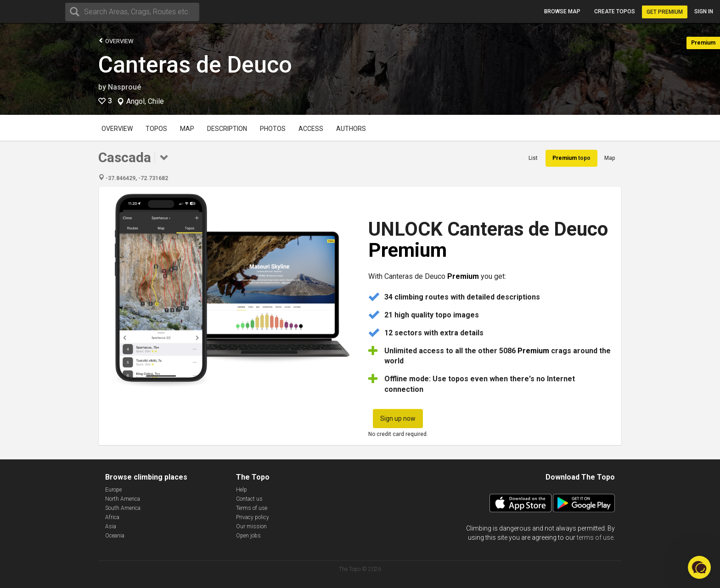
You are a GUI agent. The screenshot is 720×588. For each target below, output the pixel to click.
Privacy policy (253, 517)
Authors (351, 129)
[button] (699, 567)
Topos (156, 129)
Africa (112, 517)
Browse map (562, 11)
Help (242, 490)
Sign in (704, 11)
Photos (273, 129)
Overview (116, 41)
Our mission (251, 526)
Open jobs (248, 536)
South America (123, 508)
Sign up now (398, 418)
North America (123, 499)
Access (311, 129)
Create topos (615, 11)
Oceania (115, 536)
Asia (111, 526)
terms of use (595, 537)
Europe (113, 490)
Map (187, 129)
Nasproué (124, 87)
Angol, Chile (145, 102)
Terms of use (252, 508)
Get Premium (665, 12)
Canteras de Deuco (195, 65)
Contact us (249, 499)
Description (227, 129)
